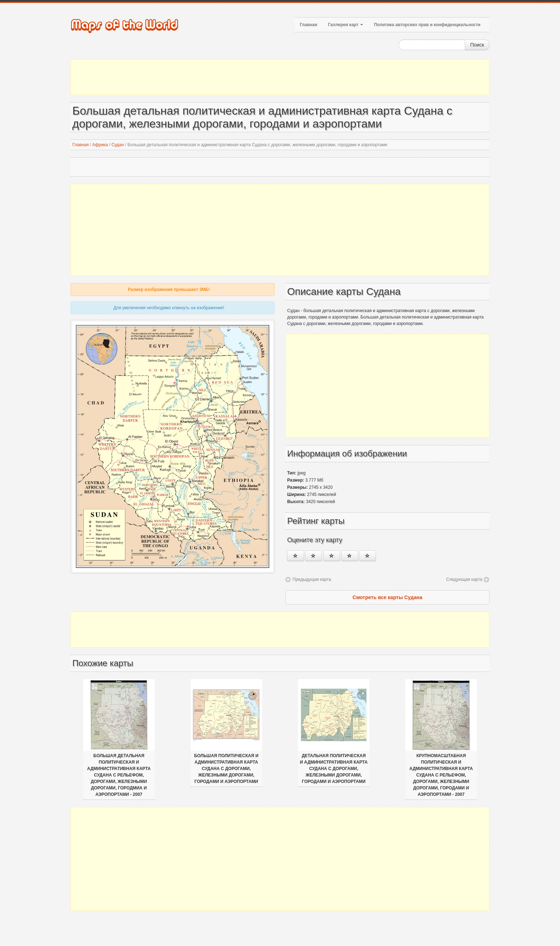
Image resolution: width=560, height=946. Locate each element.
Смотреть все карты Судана (388, 597)
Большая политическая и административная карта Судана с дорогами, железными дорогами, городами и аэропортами (226, 769)
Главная (308, 25)
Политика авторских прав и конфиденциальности (427, 25)
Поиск (477, 45)
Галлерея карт (346, 25)
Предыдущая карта (312, 579)
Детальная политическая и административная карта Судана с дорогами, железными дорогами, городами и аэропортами (334, 769)
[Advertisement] (280, 77)
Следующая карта (464, 579)
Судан (118, 145)
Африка (100, 145)
